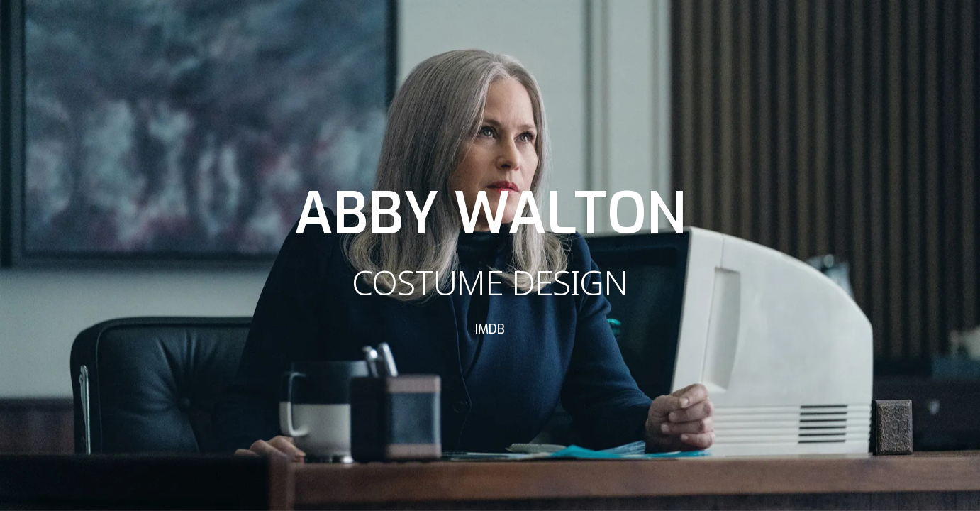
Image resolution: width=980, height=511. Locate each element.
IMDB (490, 329)
